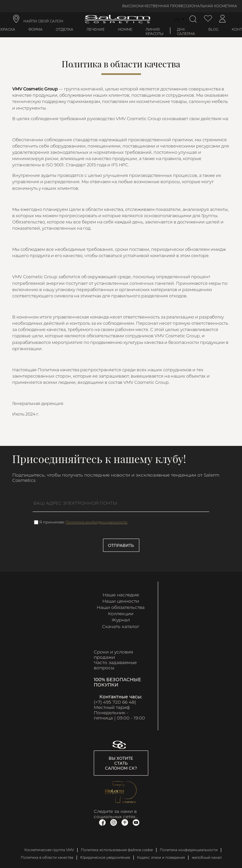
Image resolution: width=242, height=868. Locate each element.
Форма (35, 30)
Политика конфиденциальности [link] (189, 850)
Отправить (121, 545)
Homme (125, 30)
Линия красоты (155, 32)
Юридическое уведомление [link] (105, 858)
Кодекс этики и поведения (161, 858)
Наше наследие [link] (121, 595)
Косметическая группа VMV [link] (49, 850)
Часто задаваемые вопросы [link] (115, 665)
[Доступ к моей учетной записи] (223, 19)
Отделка (65, 30)
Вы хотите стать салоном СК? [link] (121, 763)
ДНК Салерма (186, 32)
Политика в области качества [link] (47, 858)
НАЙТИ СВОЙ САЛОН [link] (43, 21)
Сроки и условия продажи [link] (113, 654)
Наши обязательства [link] (121, 607)
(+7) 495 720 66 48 (114, 702)
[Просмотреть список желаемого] (208, 19)
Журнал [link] (121, 620)
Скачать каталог (121, 626)
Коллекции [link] (121, 614)
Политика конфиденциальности (96, 522)
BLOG (213, 30)
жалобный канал (207, 858)
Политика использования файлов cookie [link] (117, 850)
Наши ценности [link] (121, 601)
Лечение (96, 30)
